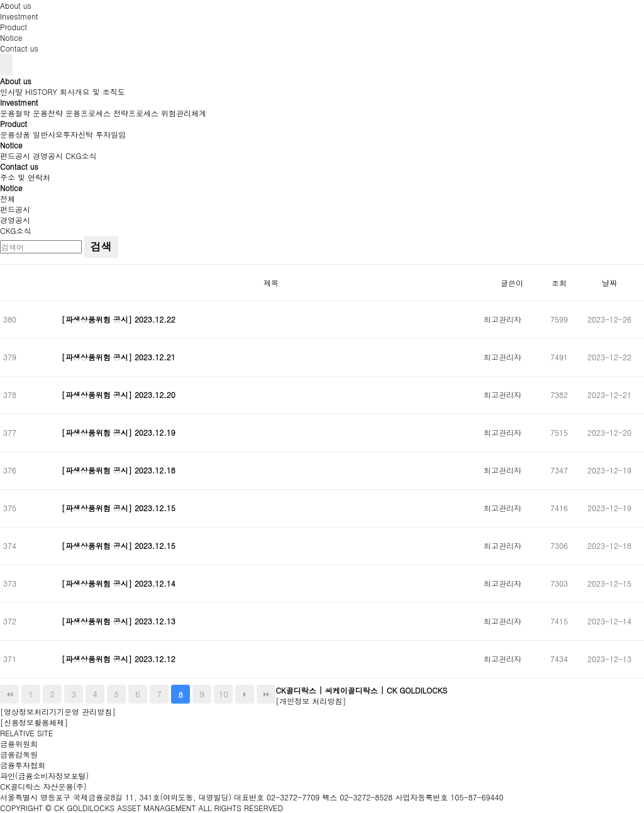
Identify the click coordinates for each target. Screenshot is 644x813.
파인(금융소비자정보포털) (44, 776)
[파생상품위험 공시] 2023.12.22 (120, 319)
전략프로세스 (136, 113)
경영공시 (48, 156)
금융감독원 (19, 754)
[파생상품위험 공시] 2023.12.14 (120, 583)
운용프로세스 (88, 113)
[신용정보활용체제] (34, 722)
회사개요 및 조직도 (92, 91)
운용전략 (48, 113)
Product (14, 27)
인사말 (11, 91)
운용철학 (15, 113)
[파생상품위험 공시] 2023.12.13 (120, 621)
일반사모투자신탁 (63, 134)
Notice (11, 37)
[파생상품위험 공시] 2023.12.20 (120, 395)
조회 (559, 283)
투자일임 (111, 134)
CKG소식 (81, 156)
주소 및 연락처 (25, 177)
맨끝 (266, 694)
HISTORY (41, 91)
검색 (101, 246)
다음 (245, 694)
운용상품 (15, 134)
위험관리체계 (184, 113)
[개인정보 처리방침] (311, 701)
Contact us (19, 48)
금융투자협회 (23, 765)
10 (224, 694)
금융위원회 (19, 744)
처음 (9, 694)
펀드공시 (15, 156)
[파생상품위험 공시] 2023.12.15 (120, 508)
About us (16, 5)
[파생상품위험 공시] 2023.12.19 (120, 432)
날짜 (609, 283)
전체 (8, 198)
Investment (19, 16)
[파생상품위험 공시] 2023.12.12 (120, 659)
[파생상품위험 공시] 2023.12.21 (120, 357)
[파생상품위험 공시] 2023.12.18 (120, 470)
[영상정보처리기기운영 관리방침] (58, 711)
